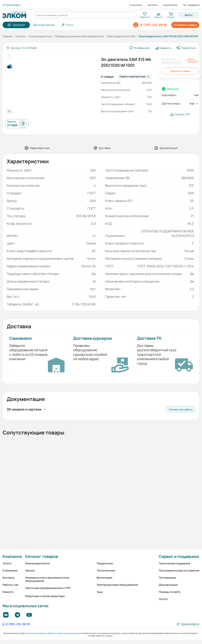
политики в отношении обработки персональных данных (52, 633)
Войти (189, 15)
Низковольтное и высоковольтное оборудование (47, 579)
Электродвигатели (40, 36)
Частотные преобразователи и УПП (48, 588)
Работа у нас (11, 585)
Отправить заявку (185, 25)
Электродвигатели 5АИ (121, 36)
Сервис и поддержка (179, 556)
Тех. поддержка (191, 5)
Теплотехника (106, 570)
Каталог (21, 36)
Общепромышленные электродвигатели (79, 36)
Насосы (30, 570)
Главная (8, 36)
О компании (136, 5)
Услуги (7, 563)
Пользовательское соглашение (179, 570)
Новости (8, 592)
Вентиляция (104, 578)
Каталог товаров (42, 556)
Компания (12, 556)
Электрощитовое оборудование (117, 585)
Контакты (153, 5)
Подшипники (105, 563)
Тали (100, 592)
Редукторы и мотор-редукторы (45, 596)
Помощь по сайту (170, 592)
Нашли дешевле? (191, 60)
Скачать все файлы (181, 409)
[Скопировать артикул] (21, 48)
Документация (168, 585)
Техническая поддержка (175, 563)
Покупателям (170, 5)
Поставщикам (167, 578)
